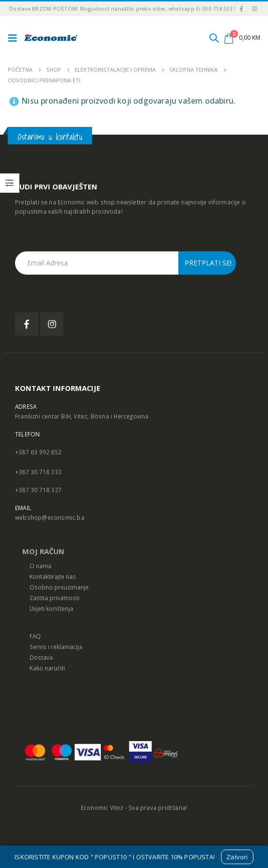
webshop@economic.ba (50, 517)
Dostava (41, 657)
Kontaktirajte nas (53, 576)
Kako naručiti (47, 668)
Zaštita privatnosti (55, 598)
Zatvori (237, 857)
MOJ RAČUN (43, 551)
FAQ (35, 636)
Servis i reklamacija (56, 647)
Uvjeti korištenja (51, 608)
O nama (40, 566)
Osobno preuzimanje (59, 587)
